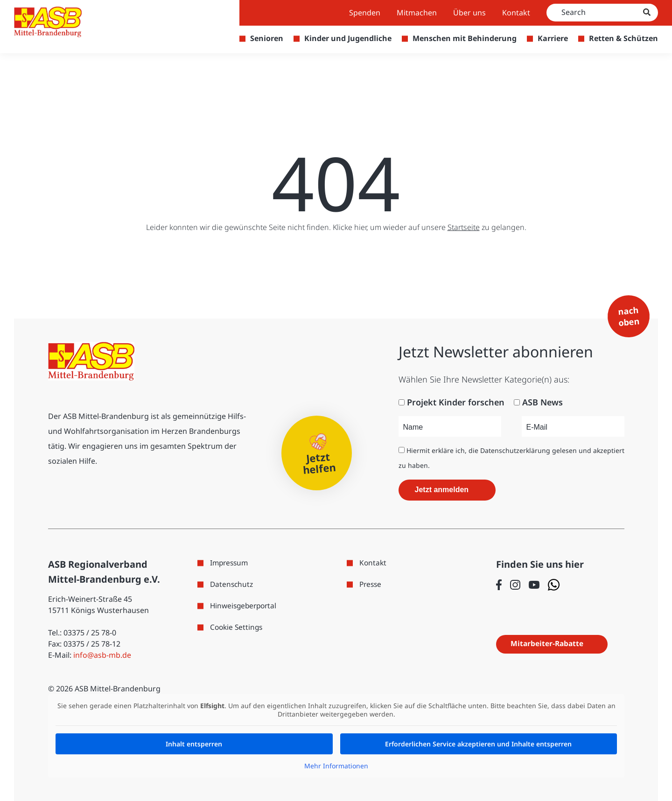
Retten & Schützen (623, 38)
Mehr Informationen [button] (336, 766)
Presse (371, 584)
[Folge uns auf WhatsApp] (554, 585)
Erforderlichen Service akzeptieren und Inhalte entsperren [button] (478, 744)
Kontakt (516, 13)
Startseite (464, 227)
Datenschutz (232, 584)
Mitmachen (417, 13)
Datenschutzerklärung (515, 450)
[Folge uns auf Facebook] (499, 585)
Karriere (553, 38)
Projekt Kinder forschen (456, 402)
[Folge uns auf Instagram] (515, 585)
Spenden (365, 13)
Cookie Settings (238, 626)
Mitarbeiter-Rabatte (550, 644)
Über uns (469, 13)
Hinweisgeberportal (245, 605)
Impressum (230, 563)
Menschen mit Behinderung (465, 38)
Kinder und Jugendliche (348, 38)
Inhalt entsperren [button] (194, 744)
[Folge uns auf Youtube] (534, 585)
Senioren (267, 38)
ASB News (542, 402)
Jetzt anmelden (442, 490)
